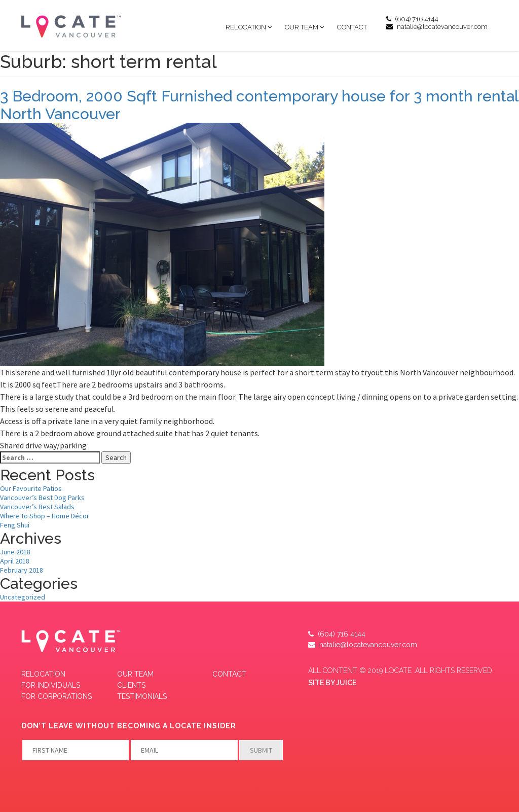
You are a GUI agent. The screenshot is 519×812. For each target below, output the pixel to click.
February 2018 (22, 570)
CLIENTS (131, 685)
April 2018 (15, 561)
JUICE (346, 683)
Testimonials (142, 696)
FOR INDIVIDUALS (51, 685)
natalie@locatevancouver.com (437, 27)
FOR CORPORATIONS (57, 696)
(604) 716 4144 (412, 19)
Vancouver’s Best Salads (37, 507)
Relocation (246, 27)
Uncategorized (23, 597)
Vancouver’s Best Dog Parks (42, 498)
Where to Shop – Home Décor (45, 516)
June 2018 (15, 552)
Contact (352, 27)
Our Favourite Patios (31, 488)
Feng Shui (15, 525)
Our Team (302, 27)
